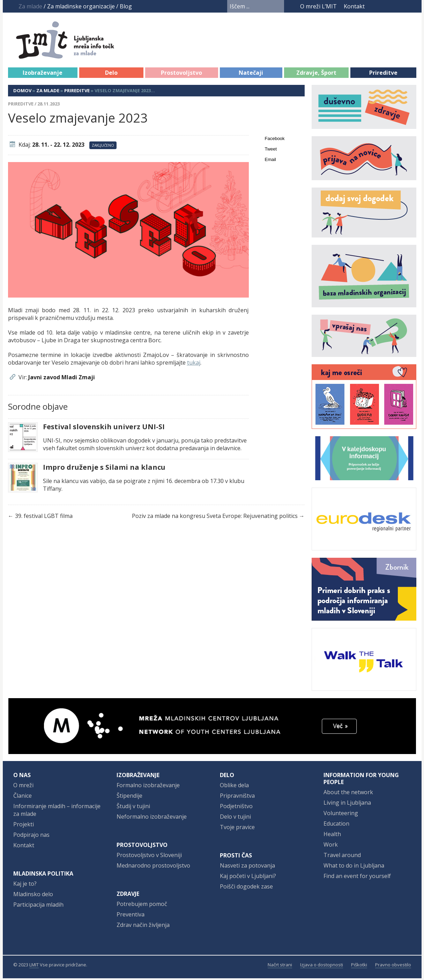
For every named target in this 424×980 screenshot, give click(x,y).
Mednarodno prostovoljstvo (153, 867)
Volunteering (341, 815)
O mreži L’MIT (318, 6)
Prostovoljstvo (181, 74)
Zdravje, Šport (316, 74)
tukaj (194, 364)
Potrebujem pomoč (142, 906)
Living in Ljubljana (347, 804)
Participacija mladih (38, 906)
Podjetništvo (236, 808)
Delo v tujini (235, 818)
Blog (126, 6)
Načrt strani (280, 966)
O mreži (23, 787)
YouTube (386, 6)
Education (336, 825)
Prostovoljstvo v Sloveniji (149, 857)
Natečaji (251, 74)
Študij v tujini (133, 808)
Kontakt (354, 6)
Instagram (399, 6)
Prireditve (383, 74)
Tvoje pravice (237, 829)
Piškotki (359, 966)
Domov (22, 92)
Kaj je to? (25, 885)
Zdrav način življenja (143, 927)
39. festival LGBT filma (44, 518)
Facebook (374, 6)
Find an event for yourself (357, 878)
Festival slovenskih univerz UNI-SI (104, 429)
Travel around (342, 857)
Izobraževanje (43, 74)
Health (332, 836)
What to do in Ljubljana (354, 867)
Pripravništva (237, 797)
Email (271, 161)
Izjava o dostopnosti (322, 966)
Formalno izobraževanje (148, 787)
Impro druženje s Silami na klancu (104, 469)
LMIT (34, 966)
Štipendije (129, 797)
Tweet (271, 151)
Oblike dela (234, 787)
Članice (23, 797)
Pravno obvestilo (393, 966)
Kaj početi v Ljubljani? (248, 878)
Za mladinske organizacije (81, 6)
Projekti (24, 826)
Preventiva (131, 916)
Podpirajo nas (31, 836)
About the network (348, 794)
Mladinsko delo (33, 896)
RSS (412, 6)
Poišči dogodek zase (246, 888)
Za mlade (48, 92)
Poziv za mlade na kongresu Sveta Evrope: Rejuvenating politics (215, 518)
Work (331, 846)
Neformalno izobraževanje (152, 818)
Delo (111, 74)
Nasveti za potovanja (247, 867)
